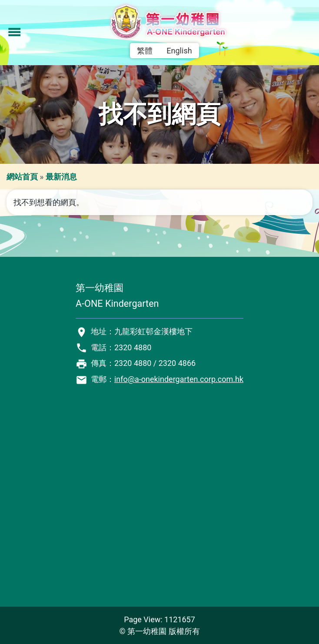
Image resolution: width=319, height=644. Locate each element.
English (179, 51)
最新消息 (61, 177)
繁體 (145, 51)
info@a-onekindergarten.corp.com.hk (179, 379)
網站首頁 (22, 177)
